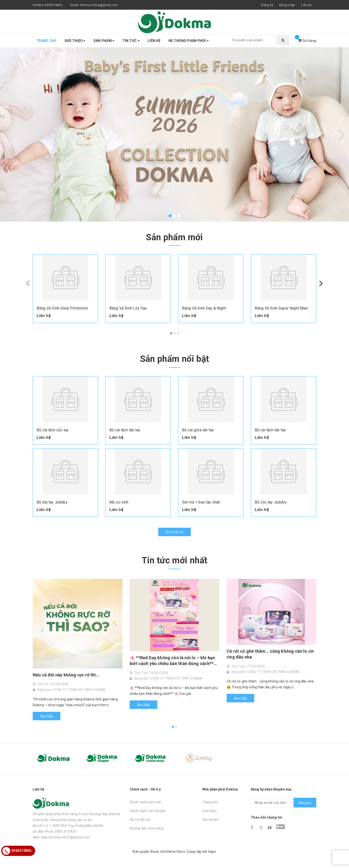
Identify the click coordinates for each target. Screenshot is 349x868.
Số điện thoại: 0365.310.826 (55, 831)
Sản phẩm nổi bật (175, 359)
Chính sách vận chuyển (148, 811)
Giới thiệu (75, 41)
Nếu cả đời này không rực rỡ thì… (66, 675)
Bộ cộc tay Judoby (271, 502)
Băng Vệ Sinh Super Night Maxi (282, 308)
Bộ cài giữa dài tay (198, 430)
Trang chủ (46, 41)
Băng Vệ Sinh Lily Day (128, 308)
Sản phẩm (104, 41)
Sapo (212, 852)
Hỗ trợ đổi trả (140, 820)
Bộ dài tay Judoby (52, 502)
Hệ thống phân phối (189, 41)
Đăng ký (305, 803)
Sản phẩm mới (174, 237)
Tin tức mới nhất (175, 560)
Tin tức (131, 41)
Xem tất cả (174, 532)
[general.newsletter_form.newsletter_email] (284, 803)
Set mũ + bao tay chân (201, 502)
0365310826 (53, 5)
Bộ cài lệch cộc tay (53, 430)
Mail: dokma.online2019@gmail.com (61, 837)
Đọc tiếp (47, 716)
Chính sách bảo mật (145, 802)
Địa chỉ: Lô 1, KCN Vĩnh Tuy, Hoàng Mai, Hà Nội (68, 826)
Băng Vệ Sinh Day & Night (204, 308)
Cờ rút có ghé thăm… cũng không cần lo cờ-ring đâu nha (271, 654)
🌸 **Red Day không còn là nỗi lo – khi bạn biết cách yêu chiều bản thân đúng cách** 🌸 (172, 661)
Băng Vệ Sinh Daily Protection (62, 308)
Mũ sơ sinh (119, 502)
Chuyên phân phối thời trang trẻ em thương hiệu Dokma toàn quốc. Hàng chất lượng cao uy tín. (76, 817)
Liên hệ (306, 5)
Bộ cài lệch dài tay (125, 430)
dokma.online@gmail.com (99, 5)
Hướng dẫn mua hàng (147, 828)
